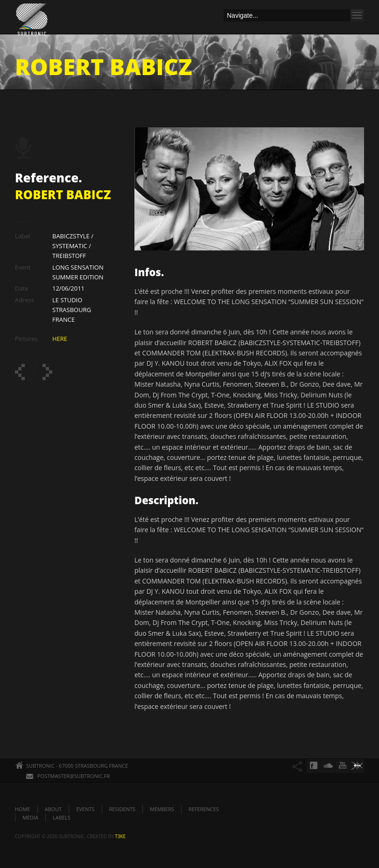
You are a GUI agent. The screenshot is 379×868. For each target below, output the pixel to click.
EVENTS (85, 809)
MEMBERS (162, 809)
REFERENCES (204, 809)
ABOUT (53, 809)
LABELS (62, 817)
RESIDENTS (122, 809)
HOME (23, 809)
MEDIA (30, 817)
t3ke (120, 836)
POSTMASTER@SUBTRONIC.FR (74, 776)
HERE (60, 339)
